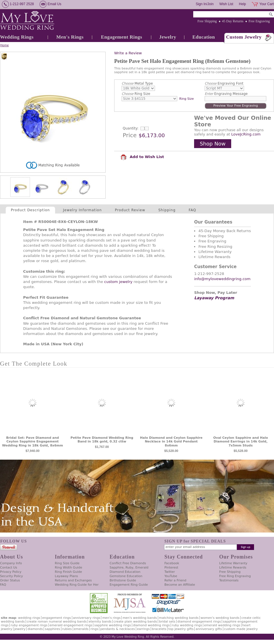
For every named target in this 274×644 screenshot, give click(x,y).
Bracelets (159, 629)
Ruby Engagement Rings (29, 625)
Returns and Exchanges (73, 580)
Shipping (167, 210)
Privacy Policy (11, 572)
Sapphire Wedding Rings (113, 625)
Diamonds (35, 629)
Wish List (226, 4)
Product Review (130, 210)
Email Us (55, 4)
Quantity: (131, 128)
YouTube (171, 576)
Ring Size (136, 94)
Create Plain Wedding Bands (135, 622)
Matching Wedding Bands (179, 618)
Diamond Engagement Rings (199, 622)
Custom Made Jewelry (241, 629)
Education (204, 37)
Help (242, 4)
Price (130, 135)
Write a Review (128, 53)
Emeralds (81, 629)
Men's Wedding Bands (140, 618)
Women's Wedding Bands (220, 618)
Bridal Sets (167, 622)
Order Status (10, 580)
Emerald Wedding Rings (222, 625)
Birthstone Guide (123, 580)
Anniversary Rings (87, 618)
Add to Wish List (142, 157)
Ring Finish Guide (68, 572)
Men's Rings (70, 37)
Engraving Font (224, 83)
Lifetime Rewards (233, 568)
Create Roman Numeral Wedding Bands (57, 622)
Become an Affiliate (180, 585)
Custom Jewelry (244, 37)
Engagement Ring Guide (129, 585)
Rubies (67, 629)
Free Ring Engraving (235, 576)
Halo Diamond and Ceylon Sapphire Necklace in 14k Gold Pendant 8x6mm (171, 442)
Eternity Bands (100, 622)
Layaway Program (214, 298)
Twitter (170, 572)
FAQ (192, 210)
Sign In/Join (205, 4)
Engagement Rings (122, 37)
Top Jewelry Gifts (181, 629)
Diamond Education (125, 572)
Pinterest (171, 568)
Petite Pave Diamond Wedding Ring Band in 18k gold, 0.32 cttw (102, 440)
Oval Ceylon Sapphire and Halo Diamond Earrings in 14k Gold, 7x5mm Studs (241, 442)
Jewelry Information (82, 210)
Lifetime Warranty (233, 563)
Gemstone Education (126, 576)
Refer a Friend (175, 580)
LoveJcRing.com (246, 134)
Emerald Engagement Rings (71, 625)
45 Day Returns (233, 21)
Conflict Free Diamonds (128, 563)
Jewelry (168, 37)
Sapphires (52, 629)
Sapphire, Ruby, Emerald (129, 568)
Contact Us (9, 568)
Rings (94, 629)
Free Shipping (207, 21)
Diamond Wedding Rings (151, 625)
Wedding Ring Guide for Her (77, 585)
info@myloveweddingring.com (222, 279)
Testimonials (229, 580)
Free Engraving (259, 21)
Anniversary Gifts (209, 629)
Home (5, 45)
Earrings (143, 629)
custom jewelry (118, 282)
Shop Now (213, 144)
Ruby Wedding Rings (187, 625)
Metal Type (137, 83)
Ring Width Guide (68, 568)
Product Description (30, 210)
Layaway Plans (66, 576)
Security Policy (11, 576)
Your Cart (267, 4)
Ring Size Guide (67, 563)
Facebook (172, 563)
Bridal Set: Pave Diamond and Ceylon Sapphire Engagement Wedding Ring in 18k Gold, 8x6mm (32, 442)
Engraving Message (226, 94)
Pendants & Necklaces (118, 629)
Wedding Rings (17, 37)
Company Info (11, 563)
